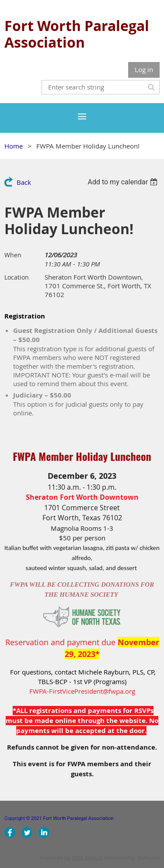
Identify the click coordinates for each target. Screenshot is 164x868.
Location (17, 277)
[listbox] (124, 182)
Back (24, 182)
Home (14, 146)
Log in (144, 69)
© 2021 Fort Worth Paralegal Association (71, 818)
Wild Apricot (87, 858)
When (13, 255)
